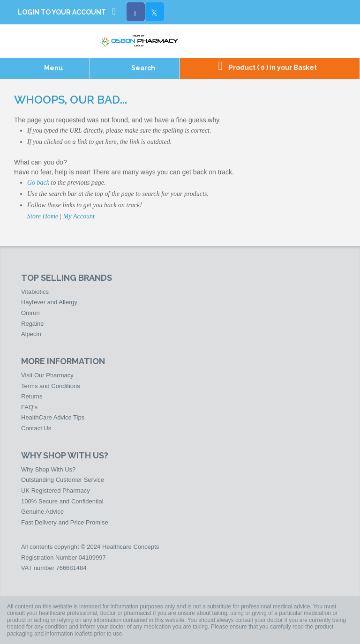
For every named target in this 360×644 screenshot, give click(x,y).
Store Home (43, 216)
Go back (38, 183)
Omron (30, 313)
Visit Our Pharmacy (47, 375)
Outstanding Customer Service (63, 480)
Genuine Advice (42, 512)
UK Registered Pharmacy (56, 490)
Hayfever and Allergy (49, 302)
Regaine (32, 324)
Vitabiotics (35, 292)
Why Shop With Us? (48, 469)
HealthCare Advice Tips (53, 417)
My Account (79, 216)
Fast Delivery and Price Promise (65, 522)
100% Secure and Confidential (62, 501)
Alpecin (31, 334)
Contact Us (36, 428)
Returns (32, 396)
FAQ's (29, 407)
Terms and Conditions (51, 386)
